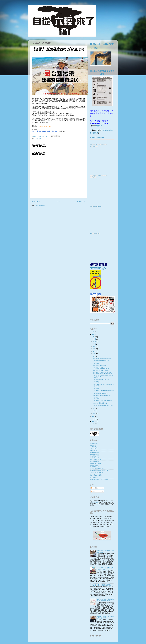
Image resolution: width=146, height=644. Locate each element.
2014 (93, 419)
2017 (93, 334)
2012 (93, 424)
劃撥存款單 (99, 126)
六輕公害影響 (94, 448)
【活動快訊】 (97, 363)
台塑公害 (39, 139)
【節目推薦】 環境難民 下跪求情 (102, 401)
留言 (93, 491)
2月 (94, 411)
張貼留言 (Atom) (41, 205)
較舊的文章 (81, 202)
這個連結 (95, 502)
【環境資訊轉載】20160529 (101, 379)
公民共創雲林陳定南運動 (97, 468)
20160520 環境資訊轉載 (100, 403)
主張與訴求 (93, 446)
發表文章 (94, 488)
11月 (95, 341)
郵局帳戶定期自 (107, 130)
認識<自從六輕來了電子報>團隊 (99, 479)
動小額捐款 (94, 133)
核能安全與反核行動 (96, 459)
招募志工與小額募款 (96, 464)
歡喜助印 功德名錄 (97, 138)
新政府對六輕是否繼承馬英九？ (102, 358)
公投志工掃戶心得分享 (96, 473)
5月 (94, 356)
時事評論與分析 (94, 457)
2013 (93, 421)
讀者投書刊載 (94, 450)
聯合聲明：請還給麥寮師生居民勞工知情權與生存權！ (106, 600)
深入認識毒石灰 (94, 466)
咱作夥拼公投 (98, 268)
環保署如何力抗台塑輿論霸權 (101, 396)
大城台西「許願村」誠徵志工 (101, 371)
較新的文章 (36, 202)
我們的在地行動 (94, 453)
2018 (93, 332)
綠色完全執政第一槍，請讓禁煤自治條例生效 (106, 617)
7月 (94, 351)
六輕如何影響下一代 (96, 207)
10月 (95, 344)
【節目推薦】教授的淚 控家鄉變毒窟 (104, 391)
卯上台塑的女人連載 (96, 475)
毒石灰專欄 (95, 294)
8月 (94, 349)
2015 (93, 417)
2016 (93, 337)
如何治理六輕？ (94, 462)
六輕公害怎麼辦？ (95, 234)
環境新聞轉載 (94, 444)
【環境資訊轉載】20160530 (101, 368)
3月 (94, 409)
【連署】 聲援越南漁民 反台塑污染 (103, 405)
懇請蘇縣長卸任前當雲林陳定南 (99, 471)
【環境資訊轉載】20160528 (101, 393)
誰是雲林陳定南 (94, 455)
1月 (94, 414)
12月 (95, 339)
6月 (94, 354)
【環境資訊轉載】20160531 (101, 361)
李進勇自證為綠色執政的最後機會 (103, 373)
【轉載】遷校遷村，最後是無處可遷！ (101, 585)
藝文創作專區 (94, 477)
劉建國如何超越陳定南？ (100, 366)
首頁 (59, 202)
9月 (94, 346)
